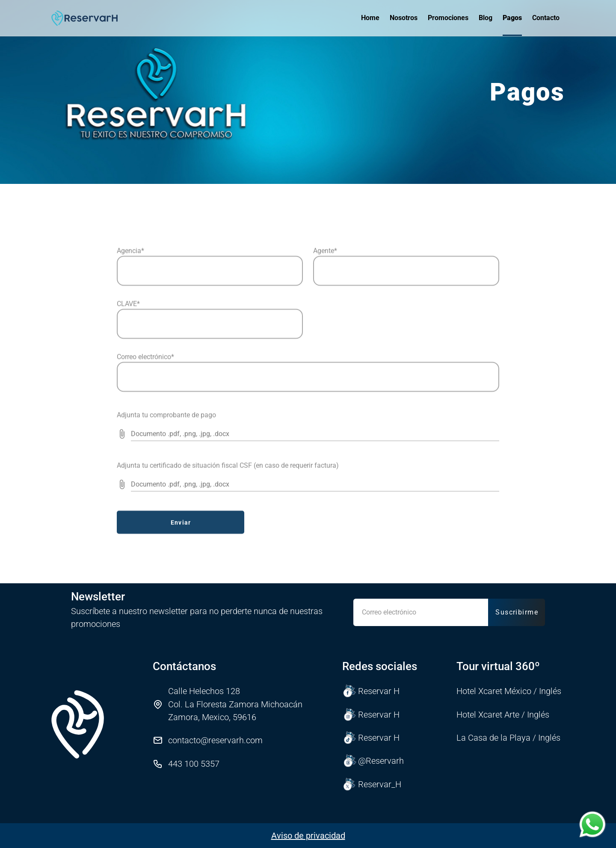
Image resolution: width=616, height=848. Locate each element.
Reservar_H (372, 784)
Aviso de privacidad (308, 836)
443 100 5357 (194, 764)
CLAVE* (128, 400)
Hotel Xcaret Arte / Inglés (503, 715)
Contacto (546, 18)
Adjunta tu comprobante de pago (166, 512)
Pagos (512, 18)
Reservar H (371, 691)
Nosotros (404, 18)
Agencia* (130, 347)
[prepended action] (122, 531)
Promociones (448, 18)
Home (370, 18)
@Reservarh (373, 761)
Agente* (325, 347)
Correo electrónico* (145, 454)
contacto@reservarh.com (215, 740)
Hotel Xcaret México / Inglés (509, 691)
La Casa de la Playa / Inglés (508, 738)
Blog (486, 18)
